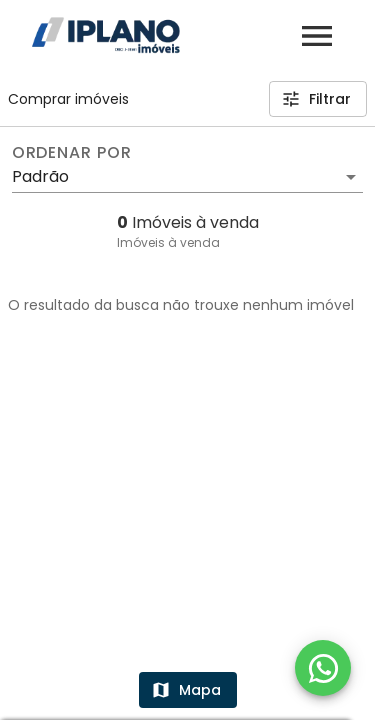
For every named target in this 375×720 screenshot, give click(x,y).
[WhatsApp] (323, 668)
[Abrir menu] (317, 36)
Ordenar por (72, 153)
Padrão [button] (40, 176)
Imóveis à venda (168, 242)
